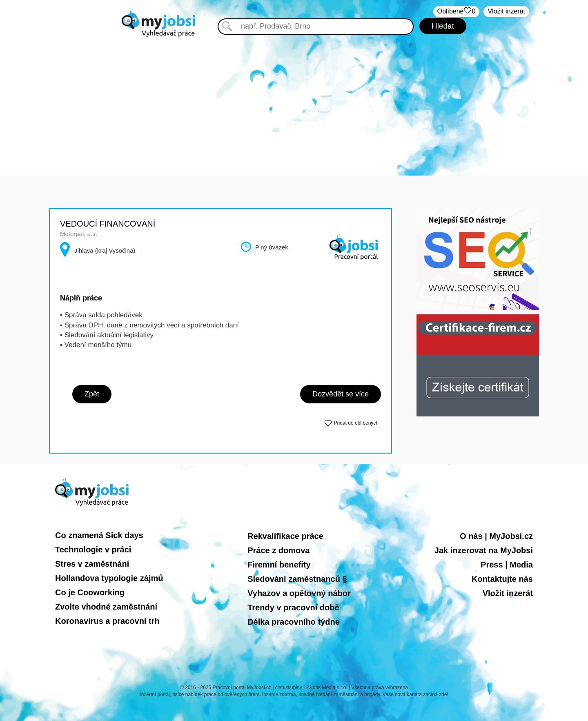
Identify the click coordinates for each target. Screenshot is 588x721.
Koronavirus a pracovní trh (107, 621)
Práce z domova (278, 550)
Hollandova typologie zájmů (109, 578)
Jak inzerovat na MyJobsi (484, 550)
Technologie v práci (93, 550)
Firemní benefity (279, 565)
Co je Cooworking (90, 592)
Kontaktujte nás (502, 579)
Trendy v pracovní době (293, 608)
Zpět (92, 394)
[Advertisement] (294, 98)
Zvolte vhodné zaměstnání (106, 607)
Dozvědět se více (341, 394)
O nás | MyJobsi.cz (496, 536)
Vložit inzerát (506, 11)
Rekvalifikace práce (285, 536)
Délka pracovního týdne (294, 622)
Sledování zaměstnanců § (297, 579)
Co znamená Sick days (99, 535)
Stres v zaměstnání (92, 564)
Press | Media (507, 565)
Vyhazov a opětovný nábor (299, 593)
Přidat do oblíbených (356, 423)
